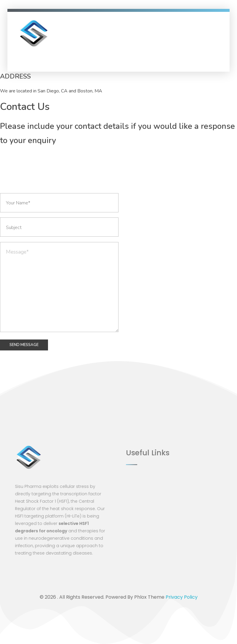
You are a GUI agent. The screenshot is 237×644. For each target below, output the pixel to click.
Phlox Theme (150, 597)
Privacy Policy (182, 597)
